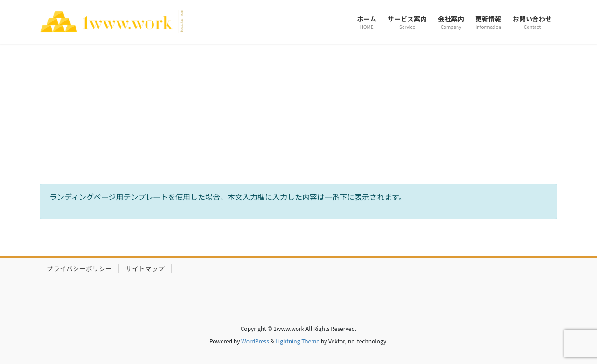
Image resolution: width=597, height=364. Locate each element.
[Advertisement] (298, 114)
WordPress (255, 341)
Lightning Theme (297, 341)
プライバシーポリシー (79, 268)
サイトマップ (145, 268)
